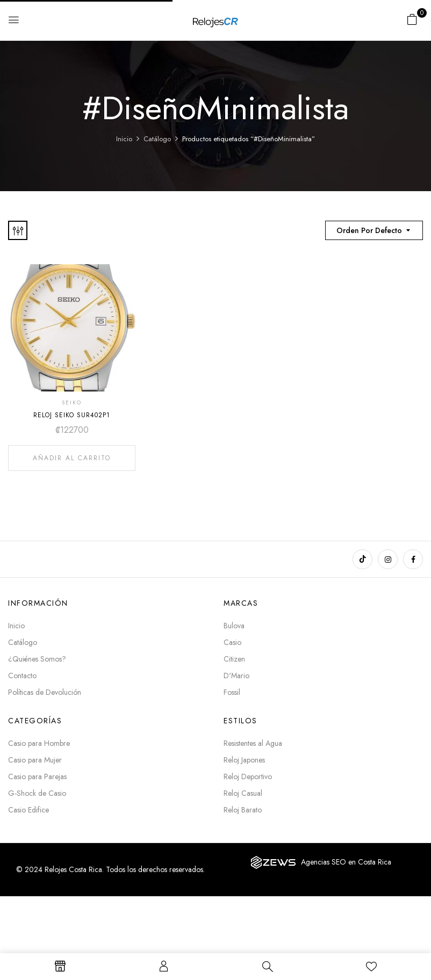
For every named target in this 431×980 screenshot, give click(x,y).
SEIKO (72, 402)
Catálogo (157, 139)
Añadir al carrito (72, 458)
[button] (412, 19)
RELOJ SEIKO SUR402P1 (72, 415)
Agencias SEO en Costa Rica (346, 862)
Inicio (124, 139)
